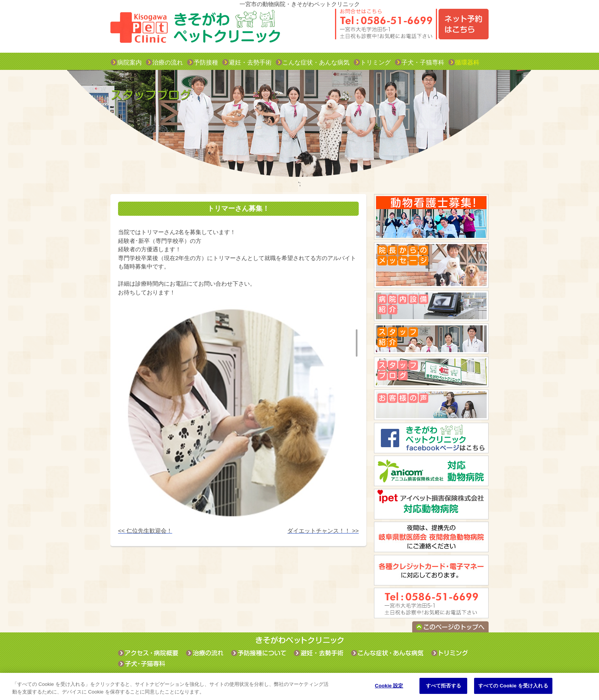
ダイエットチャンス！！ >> (323, 531)
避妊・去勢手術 (250, 62)
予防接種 (206, 62)
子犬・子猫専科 (423, 62)
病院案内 (130, 62)
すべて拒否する (444, 686)
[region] (299, 686)
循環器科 (467, 62)
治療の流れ (168, 62)
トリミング (376, 62)
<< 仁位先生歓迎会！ (145, 531)
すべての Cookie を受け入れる (513, 686)
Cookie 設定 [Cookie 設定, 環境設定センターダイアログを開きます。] (389, 686)
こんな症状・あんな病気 (316, 62)
